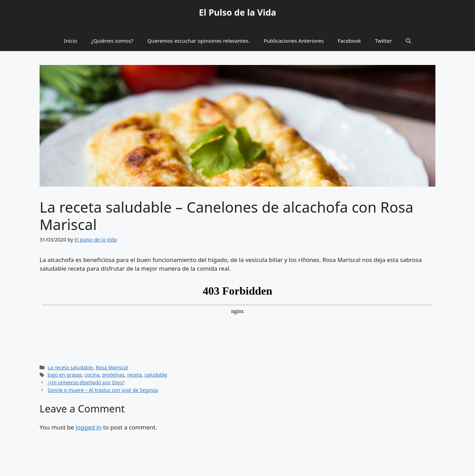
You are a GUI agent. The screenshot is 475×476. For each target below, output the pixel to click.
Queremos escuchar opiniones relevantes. (198, 41)
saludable (156, 375)
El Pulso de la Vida (238, 12)
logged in (89, 427)
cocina (92, 375)
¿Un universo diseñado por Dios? (86, 382)
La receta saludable (70, 367)
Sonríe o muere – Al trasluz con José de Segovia (103, 390)
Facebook (349, 41)
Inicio (70, 41)
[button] (409, 41)
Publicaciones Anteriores (294, 41)
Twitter (384, 41)
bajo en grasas (65, 375)
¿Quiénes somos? (112, 41)
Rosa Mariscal (112, 367)
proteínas (113, 375)
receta (134, 375)
